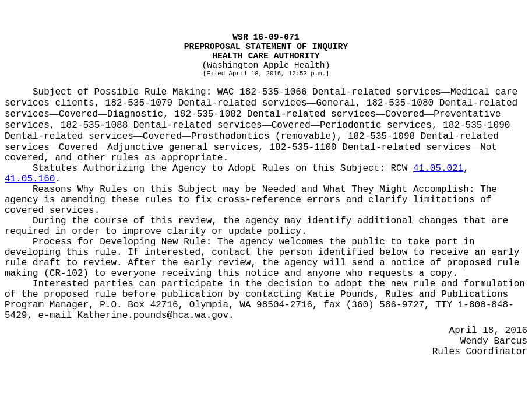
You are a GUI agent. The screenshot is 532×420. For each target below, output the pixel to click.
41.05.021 (438, 169)
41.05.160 (30, 179)
